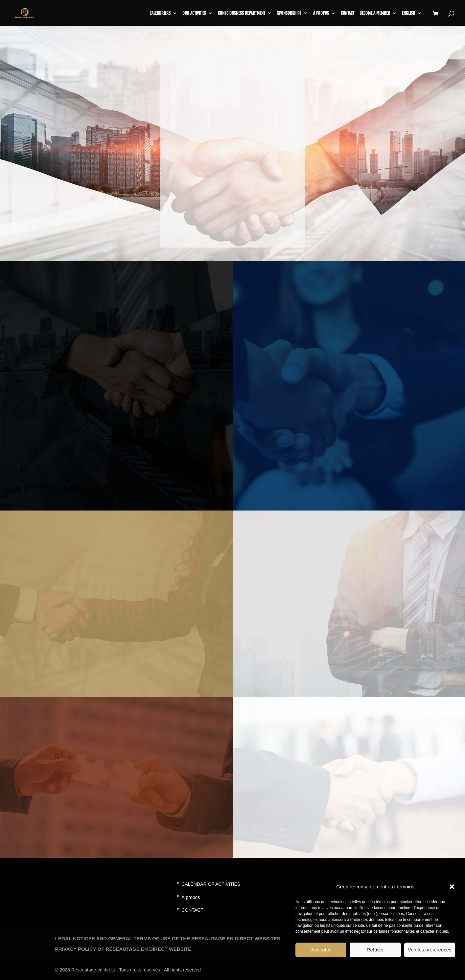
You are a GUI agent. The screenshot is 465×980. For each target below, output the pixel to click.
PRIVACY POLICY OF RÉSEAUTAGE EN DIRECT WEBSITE (123, 949)
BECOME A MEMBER (375, 13)
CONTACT (192, 910)
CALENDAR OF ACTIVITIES (211, 884)
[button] (452, 887)
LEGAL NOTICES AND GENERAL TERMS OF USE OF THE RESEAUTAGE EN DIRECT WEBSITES (168, 938)
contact (348, 13)
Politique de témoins (356, 967)
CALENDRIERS (160, 13)
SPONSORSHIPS (289, 13)
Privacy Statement (393, 967)
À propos (321, 13)
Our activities (194, 13)
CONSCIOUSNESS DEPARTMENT (242, 13)
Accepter (321, 950)
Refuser (375, 950)
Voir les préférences (430, 950)
